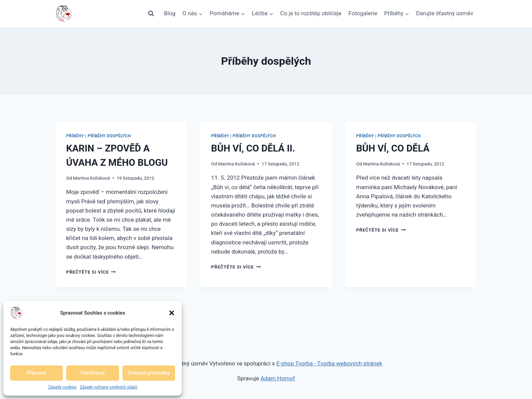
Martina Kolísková (91, 178)
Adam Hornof (278, 378)
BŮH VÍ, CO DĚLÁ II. (253, 148)
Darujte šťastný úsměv (445, 13)
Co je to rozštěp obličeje (311, 13)
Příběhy (75, 136)
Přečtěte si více (91, 272)
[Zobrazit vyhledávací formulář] (151, 14)
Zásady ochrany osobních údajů (108, 387)
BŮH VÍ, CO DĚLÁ (393, 148)
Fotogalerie (363, 13)
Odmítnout (93, 373)
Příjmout (36, 373)
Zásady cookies (62, 387)
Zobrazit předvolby (149, 373)
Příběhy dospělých (109, 136)
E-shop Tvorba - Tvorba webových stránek (329, 363)
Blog (170, 13)
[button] (172, 313)
